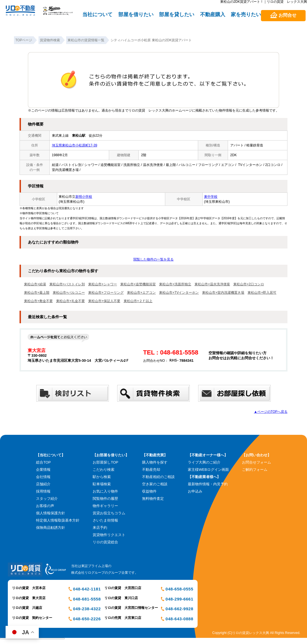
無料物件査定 (153, 499)
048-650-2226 (87, 619)
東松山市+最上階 (37, 293)
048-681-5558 (87, 599)
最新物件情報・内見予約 (208, 484)
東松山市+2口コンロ (249, 284)
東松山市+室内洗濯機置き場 (223, 293)
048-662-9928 (179, 609)
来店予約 (100, 528)
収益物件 (149, 491)
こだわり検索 (104, 470)
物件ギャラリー (105, 506)
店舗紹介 (43, 484)
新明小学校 (84, 197)
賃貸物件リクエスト (109, 535)
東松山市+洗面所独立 (175, 284)
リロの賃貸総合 (105, 542)
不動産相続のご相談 (158, 477)
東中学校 (211, 197)
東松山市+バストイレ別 (67, 284)
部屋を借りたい (136, 15)
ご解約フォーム (255, 470)
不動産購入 (213, 15)
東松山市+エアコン (141, 293)
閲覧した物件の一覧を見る (153, 259)
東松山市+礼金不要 (70, 301)
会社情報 (43, 477)
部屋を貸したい (177, 15)
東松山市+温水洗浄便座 (212, 284)
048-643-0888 (179, 619)
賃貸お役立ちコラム (109, 513)
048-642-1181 (87, 589)
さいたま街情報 (105, 520)
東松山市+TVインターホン (179, 293)
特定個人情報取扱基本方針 (58, 520)
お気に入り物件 (105, 491)
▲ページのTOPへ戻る (271, 412)
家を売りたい (246, 15)
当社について (97, 15)
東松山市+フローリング (106, 293)
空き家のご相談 (155, 484)
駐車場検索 (102, 484)
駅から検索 (102, 477)
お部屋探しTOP (105, 462)
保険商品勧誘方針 (51, 528)
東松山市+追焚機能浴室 (138, 284)
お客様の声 (45, 506)
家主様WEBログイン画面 (208, 470)
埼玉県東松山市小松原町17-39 (75, 145)
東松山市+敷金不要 (38, 301)
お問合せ (287, 15)
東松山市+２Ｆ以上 (138, 301)
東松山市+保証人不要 (104, 301)
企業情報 (43, 470)
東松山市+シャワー (103, 284)
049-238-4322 (87, 609)
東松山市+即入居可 (262, 293)
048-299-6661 (179, 599)
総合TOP (43, 462)
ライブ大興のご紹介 (204, 462)
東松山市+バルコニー (69, 293)
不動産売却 (151, 470)
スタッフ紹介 (47, 499)
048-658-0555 (179, 589)
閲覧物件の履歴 (105, 499)
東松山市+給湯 (35, 284)
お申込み (195, 491)
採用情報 (43, 491)
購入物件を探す (155, 462)
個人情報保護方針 (51, 513)
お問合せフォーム (256, 462)
